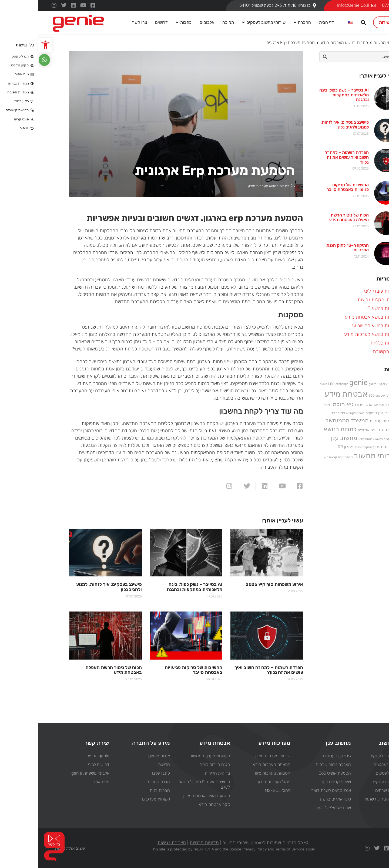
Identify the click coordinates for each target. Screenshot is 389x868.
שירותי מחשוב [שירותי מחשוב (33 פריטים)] (337, 456)
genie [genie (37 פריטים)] (320, 382)
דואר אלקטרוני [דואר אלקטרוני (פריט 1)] (317, 413)
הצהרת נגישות (133, 842)
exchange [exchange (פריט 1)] (304, 384)
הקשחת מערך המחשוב (172, 756)
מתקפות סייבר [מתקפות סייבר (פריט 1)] (325, 447)
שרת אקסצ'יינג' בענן (295, 807)
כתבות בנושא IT (344, 308)
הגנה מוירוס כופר (177, 764)
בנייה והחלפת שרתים (355, 790)
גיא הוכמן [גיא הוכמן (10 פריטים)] (304, 404)
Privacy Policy (216, 849)
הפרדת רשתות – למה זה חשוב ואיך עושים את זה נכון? (308, 157)
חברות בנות (121, 790)
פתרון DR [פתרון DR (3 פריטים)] (307, 447)
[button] (7, 45)
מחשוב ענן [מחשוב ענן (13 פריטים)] (306, 438)
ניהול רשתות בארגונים (354, 764)
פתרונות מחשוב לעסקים (352, 756)
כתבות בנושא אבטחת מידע (333, 317)
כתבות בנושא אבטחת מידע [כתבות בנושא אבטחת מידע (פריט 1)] (337, 439)
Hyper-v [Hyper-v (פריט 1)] (344, 384)
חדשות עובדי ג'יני (343, 291)
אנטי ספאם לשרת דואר (293, 790)
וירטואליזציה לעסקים (355, 773)
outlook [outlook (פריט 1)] (342, 396)
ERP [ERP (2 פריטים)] (293, 384)
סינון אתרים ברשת (297, 799)
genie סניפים (60, 756)
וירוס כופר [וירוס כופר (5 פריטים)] (349, 430)
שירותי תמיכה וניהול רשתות (349, 799)
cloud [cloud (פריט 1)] (285, 384)
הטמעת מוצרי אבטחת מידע (168, 796)
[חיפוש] (287, 57)
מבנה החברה (120, 781)
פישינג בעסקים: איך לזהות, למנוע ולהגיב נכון (306, 125)
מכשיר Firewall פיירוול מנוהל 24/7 (166, 784)
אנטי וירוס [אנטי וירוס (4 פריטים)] (326, 405)
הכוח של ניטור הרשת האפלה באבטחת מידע (311, 217)
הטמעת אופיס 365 (296, 773)
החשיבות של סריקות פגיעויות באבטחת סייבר (309, 187)
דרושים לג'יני (60, 764)
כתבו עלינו (123, 773)
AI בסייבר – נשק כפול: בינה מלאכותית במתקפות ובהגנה (306, 95)
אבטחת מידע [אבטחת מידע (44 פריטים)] (308, 394)
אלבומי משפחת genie (52, 773)
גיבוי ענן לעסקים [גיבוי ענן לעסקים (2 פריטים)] (339, 413)
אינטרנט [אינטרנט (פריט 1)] (341, 405)
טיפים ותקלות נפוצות (339, 300)
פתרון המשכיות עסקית (353, 781)
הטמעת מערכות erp (234, 773)
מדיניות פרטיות (166, 842)
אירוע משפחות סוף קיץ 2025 (236, 584)
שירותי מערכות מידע (234, 756)
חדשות (126, 764)
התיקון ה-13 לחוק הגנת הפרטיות (309, 248)
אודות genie (121, 756)
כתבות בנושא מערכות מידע (306, 43)
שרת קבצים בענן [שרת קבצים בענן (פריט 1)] (295, 457)
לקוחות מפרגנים (118, 799)
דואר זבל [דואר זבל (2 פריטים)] (300, 413)
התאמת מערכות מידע (233, 764)
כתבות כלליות (346, 343)
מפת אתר (63, 781)
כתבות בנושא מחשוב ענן (336, 326)
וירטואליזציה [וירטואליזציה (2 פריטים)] (329, 430)
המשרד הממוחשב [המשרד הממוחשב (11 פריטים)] (309, 420)
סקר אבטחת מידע (176, 804)
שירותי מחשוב (347, 43)
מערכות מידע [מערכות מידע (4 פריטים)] (347, 447)
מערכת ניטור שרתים (295, 764)
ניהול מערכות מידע (236, 781)
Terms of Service (251, 849)
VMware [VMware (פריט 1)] (354, 396)
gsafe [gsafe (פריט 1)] (334, 384)
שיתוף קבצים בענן (297, 781)
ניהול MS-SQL (239, 790)
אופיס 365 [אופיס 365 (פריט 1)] (353, 405)
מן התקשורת (347, 352)
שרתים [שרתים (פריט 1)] (310, 457)
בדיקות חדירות (179, 773)
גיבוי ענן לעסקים (299, 756)
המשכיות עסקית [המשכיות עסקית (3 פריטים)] (345, 421)
